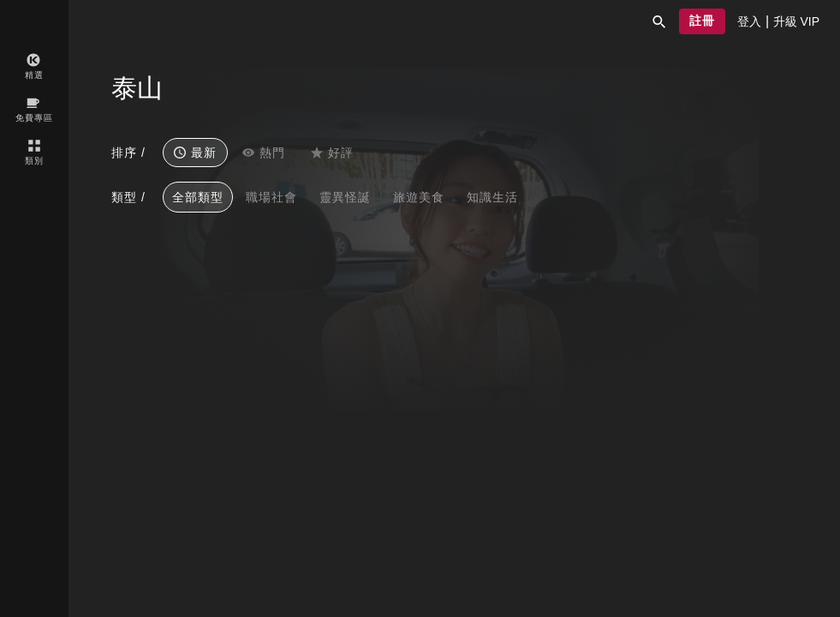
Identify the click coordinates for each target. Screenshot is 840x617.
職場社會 (271, 197)
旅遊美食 (419, 197)
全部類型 (198, 197)
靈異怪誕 (345, 197)
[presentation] (749, 21)
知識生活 (492, 197)
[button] (659, 21)
